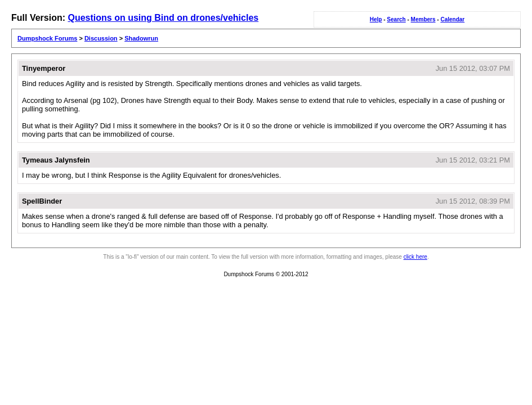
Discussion (101, 38)
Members (423, 19)
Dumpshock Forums (47, 38)
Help (376, 19)
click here (415, 257)
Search (396, 19)
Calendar (452, 19)
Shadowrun (141, 38)
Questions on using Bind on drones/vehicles (163, 18)
